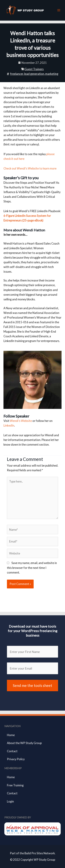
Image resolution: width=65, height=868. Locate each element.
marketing (52, 74)
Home (11, 735)
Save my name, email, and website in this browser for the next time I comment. (32, 568)
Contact (12, 751)
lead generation (34, 74)
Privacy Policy (16, 759)
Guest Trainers (34, 69)
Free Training (15, 785)
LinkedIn (9, 425)
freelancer (17, 74)
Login (10, 801)
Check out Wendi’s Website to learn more (30, 168)
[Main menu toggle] (59, 10)
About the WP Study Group (24, 743)
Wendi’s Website (21, 421)
